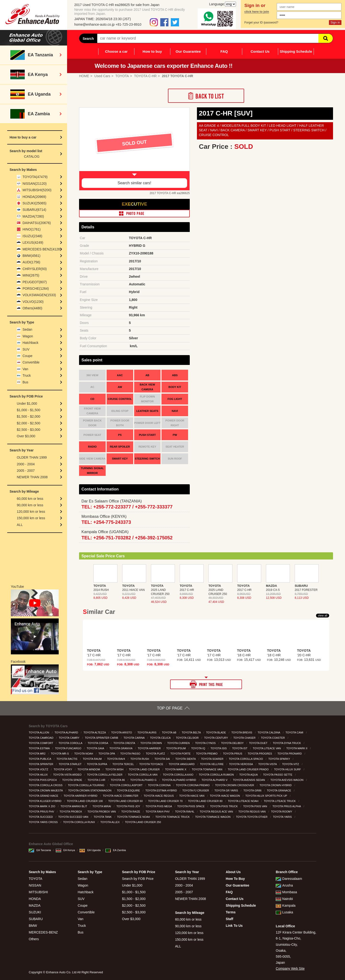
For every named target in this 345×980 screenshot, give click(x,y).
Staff (229, 919)
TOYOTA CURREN (179, 743)
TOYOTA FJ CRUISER (196, 790)
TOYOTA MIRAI (102, 806)
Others (34, 939)
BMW (33, 926)
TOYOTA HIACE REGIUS (159, 796)
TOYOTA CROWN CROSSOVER (235, 785)
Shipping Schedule (296, 51)
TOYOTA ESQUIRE (129, 790)
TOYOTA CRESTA (125, 743)
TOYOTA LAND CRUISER (145, 769)
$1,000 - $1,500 (29, 410)
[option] (134, 149)
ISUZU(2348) (32, 236)
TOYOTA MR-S (60, 754)
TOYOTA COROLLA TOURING (86, 785)
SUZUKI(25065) (34, 203)
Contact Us (260, 51)
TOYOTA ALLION (39, 732)
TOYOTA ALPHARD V (215, 780)
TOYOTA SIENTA (186, 759)
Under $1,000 (27, 404)
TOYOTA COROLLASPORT (126, 785)
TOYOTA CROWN (152, 743)
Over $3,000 (26, 436)
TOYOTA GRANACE (279, 790)
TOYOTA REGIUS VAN (252, 812)
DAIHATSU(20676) (37, 223)
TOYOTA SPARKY (279, 759)
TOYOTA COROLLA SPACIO (246, 759)
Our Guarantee (188, 51)
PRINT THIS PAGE (206, 684)
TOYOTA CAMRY (70, 738)
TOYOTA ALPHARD (67, 732)
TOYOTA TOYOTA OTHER (252, 817)
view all (323, 616)
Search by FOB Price (138, 879)
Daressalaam (289, 879)
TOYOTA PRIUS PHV (42, 812)
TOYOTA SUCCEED (41, 817)
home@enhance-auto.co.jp (94, 24)
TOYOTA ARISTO (122, 732)
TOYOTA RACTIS (67, 759)
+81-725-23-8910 (128, 24)
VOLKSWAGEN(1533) (39, 295)
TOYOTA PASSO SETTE (278, 775)
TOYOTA (35, 879)
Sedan (27, 329)
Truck (27, 375)
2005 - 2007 (26, 471)
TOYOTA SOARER (213, 759)
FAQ (224, 51)
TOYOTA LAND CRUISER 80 (206, 801)
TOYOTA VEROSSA (241, 764)
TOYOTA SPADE (73, 780)
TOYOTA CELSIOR (188, 738)
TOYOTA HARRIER (150, 748)
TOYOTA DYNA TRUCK (287, 743)
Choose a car (116, 51)
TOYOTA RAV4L (185, 812)
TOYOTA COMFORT (41, 743)
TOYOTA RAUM (92, 759)
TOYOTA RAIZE (131, 812)
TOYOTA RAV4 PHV (158, 812)
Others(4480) (32, 308)
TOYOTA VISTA (268, 764)
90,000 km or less (30, 505)
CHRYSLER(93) (35, 269)
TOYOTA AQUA (249, 775)
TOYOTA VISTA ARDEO (68, 775)
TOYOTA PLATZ (156, 754)
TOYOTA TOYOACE (152, 764)
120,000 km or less (31, 512)
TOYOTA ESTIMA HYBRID (162, 790)
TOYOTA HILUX (39, 775)
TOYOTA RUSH (140, 759)
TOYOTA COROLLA (71, 743)
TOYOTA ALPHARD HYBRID (179, 780)
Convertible (31, 362)
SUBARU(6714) (34, 210)
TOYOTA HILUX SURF (288, 769)
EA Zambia (116, 850)
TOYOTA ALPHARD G (144, 780)
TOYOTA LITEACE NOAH (243, 801)
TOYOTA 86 (118, 780)
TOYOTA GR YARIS (227, 790)
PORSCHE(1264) (36, 288)
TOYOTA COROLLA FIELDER (105, 775)
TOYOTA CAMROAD (41, 738)
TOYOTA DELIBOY (233, 743)
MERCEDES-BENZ (43, 932)
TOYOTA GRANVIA (121, 748)
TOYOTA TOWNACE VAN (207, 769)
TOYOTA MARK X (176, 769)
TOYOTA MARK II (297, 748)
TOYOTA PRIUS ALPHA (287, 806)
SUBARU (36, 919)
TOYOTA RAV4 (116, 759)
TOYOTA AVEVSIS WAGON (287, 780)
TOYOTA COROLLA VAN (143, 775)
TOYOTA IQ (198, 748)
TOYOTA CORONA (159, 785)
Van (25, 369)
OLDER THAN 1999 (32, 457)
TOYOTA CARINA (135, 738)
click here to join (257, 12)
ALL (20, 525)
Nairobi (284, 899)
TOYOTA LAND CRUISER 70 (166, 801)
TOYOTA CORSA (98, 743)
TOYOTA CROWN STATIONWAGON (90, 790)
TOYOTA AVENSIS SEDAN (249, 780)
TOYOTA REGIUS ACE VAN (217, 812)
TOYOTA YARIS (283, 817)
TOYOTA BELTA (191, 732)
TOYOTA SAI (163, 759)
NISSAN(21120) (34, 184)
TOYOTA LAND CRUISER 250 (143, 822)
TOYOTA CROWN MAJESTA (46, 790)
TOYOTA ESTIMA (40, 748)
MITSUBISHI (38, 892)
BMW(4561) (32, 256)
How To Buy (235, 879)
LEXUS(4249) (33, 242)
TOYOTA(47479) (35, 177)
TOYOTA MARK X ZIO (42, 806)
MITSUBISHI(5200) (37, 190)
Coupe (27, 356)
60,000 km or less (30, 499)
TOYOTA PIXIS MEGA (159, 806)
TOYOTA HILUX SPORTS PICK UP (267, 796)
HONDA (35, 899)
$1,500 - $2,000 (29, 416)
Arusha (284, 885)
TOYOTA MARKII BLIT (74, 806)
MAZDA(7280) (33, 216)
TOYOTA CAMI (295, 732)
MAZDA (35, 905)
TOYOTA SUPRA (97, 764)
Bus (25, 382)
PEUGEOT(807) (35, 282)
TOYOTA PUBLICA (40, 759)
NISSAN (35, 885)
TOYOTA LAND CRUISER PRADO (249, 769)
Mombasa (286, 892)
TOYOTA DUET (259, 743)
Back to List (206, 96)
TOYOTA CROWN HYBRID (276, 785)
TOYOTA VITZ (291, 764)
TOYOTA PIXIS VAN (256, 806)
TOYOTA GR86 (253, 790)
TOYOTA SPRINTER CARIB (102, 738)
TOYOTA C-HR (97, 780)
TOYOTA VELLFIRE (212, 764)
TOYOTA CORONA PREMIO (193, 785)
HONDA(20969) (34, 197)
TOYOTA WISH (115, 769)
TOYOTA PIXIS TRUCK (224, 806)
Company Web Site (290, 968)
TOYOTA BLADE (216, 732)
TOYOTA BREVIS (242, 732)
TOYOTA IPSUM (176, 748)
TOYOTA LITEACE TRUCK (280, 801)
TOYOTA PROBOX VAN (102, 812)
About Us (233, 872)
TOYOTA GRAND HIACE (44, 796)
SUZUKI (35, 912)
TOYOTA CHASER (245, 738)
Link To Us (234, 926)
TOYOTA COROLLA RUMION (217, 775)
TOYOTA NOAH (84, 754)
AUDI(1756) (31, 262)
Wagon (28, 336)
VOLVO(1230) (33, 302)
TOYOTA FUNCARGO (69, 748)
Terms (231, 912)
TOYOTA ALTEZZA (95, 732)
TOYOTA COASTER (273, 738)
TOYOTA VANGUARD (182, 764)
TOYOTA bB (170, 732)
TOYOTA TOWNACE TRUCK (173, 817)
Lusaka (284, 912)
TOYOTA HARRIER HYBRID (81, 796)
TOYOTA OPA (107, 754)
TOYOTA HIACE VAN (192, 796)
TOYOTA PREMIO (207, 754)
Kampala (286, 905)
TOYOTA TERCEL (124, 764)
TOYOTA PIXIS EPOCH (43, 780)
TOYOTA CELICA (161, 738)
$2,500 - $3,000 (29, 430)
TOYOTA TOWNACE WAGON (213, 817)
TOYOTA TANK (103, 817)
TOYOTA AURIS (147, 732)
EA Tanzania (40, 850)
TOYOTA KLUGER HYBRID (46, 801)
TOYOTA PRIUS (233, 754)
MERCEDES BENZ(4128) (42, 249)
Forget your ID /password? (261, 23)
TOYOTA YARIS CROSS (44, 822)
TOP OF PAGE (170, 708)
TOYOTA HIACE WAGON (225, 796)
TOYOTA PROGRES (260, 754)
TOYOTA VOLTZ (39, 769)
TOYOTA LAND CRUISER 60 (126, 801)
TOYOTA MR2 (37, 754)
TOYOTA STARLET (70, 764)
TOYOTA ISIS (219, 748)
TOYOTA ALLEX (110, 822)
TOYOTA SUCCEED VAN (74, 817)
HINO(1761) (32, 229)
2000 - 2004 (26, 464)
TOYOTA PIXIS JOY (129, 806)
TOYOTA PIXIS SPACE (191, 806)
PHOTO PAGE (134, 213)
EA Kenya (65, 850)
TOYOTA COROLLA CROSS (46, 785)
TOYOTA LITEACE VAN (267, 748)
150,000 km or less (31, 518)
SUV (26, 349)
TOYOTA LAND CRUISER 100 (85, 801)
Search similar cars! (134, 183)
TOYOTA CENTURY (216, 738)
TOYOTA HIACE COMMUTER (121, 796)
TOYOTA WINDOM (89, 769)
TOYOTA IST (240, 748)
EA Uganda (90, 850)
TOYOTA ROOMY (282, 812)
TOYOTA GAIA (96, 748)
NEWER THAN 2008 (32, 477)
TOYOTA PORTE (181, 754)
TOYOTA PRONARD (290, 754)
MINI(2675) (31, 275)
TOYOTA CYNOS (206, 743)
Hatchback (30, 343)
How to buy (152, 51)
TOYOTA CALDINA (269, 732)
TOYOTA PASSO (131, 754)
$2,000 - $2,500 (29, 423)
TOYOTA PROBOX (71, 812)
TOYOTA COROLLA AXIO (178, 775)
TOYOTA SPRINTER (41, 764)
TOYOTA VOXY (63, 769)
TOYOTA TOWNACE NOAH (134, 817)
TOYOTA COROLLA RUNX (79, 822)
